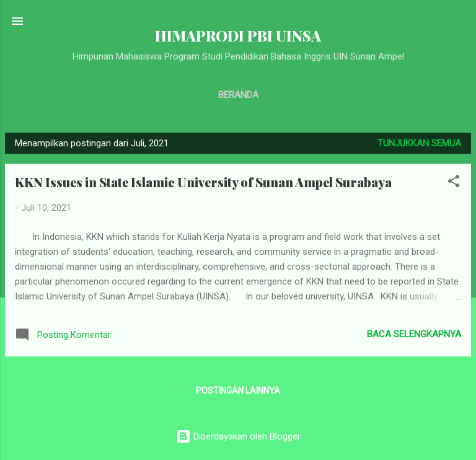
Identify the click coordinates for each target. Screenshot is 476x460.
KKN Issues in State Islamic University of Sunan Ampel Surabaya (203, 182)
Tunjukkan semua (419, 143)
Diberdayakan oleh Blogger (238, 436)
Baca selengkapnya (414, 334)
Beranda (238, 95)
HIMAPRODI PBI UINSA (238, 36)
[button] (454, 183)
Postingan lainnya (238, 391)
